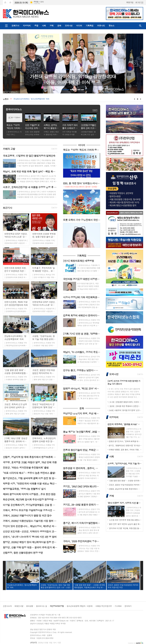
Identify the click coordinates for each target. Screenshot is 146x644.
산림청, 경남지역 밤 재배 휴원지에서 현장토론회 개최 (125, 489)
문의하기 (128, 606)
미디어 (79, 26)
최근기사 (7, 208)
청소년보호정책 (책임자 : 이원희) (80, 606)
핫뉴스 (111, 26)
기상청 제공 (37, 3)
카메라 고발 (9, 149)
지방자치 (27, 26)
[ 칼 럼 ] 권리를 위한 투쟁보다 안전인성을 (125, 406)
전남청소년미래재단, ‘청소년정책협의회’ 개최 (31, 99)
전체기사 (15, 26)
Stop (138, 99)
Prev (11, 64)
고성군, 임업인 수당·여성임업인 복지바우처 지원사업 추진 (125, 485)
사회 (44, 26)
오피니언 (69, 26)
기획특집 (90, 26)
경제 (52, 26)
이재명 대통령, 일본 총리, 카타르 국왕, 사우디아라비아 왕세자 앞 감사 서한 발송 (125, 450)
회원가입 (130, 2)
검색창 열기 (140, 26)
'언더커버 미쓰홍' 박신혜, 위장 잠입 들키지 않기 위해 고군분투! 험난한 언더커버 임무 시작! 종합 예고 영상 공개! (125, 528)
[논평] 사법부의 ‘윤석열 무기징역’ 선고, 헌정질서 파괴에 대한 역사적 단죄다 (125, 410)
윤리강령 (30, 606)
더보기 (95, 110)
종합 (36, 26)
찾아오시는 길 (41, 606)
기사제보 (118, 606)
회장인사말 (19, 606)
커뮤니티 (101, 26)
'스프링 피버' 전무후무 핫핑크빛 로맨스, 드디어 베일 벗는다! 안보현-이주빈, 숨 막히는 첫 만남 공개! (125, 520)
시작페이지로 (5, 3)
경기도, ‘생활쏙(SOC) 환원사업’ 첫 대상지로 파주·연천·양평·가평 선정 (125, 445)
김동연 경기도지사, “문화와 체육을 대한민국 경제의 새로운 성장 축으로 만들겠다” (125, 441)
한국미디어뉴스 (14, 109)
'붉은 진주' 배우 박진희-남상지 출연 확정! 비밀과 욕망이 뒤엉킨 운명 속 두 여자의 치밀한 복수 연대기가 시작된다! (125, 524)
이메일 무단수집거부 (104, 606)
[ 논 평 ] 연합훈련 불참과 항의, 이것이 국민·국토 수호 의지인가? (125, 402)
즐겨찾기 (10, 3)
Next (135, 64)
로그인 (138, 2)
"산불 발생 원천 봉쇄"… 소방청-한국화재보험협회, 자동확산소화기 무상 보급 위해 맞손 (125, 481)
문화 (59, 26)
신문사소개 (7, 606)
